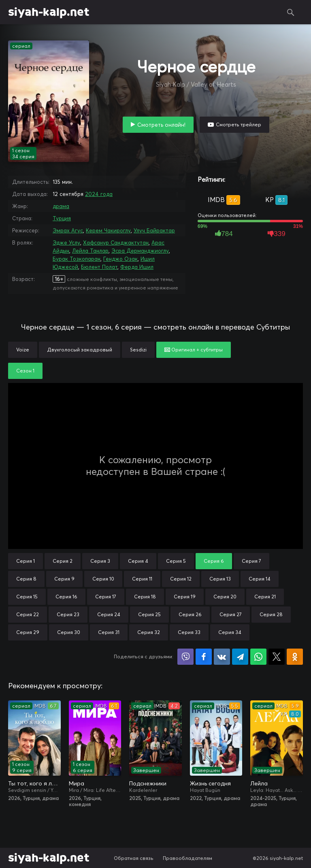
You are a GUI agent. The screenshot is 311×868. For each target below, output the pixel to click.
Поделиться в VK (222, 657)
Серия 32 (149, 632)
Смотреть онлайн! (161, 125)
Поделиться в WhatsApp (258, 657)
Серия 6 (214, 561)
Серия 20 (225, 597)
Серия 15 (27, 597)
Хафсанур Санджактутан (116, 243)
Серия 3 (100, 561)
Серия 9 (64, 579)
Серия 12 (181, 579)
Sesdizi (138, 350)
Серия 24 (109, 614)
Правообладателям (187, 858)
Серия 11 (142, 579)
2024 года (99, 194)
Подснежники (148, 783)
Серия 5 (176, 561)
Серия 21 (265, 597)
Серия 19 (185, 597)
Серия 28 (271, 614)
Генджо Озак (120, 259)
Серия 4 (138, 561)
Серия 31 (109, 632)
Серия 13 (220, 579)
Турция (62, 218)
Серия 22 (28, 614)
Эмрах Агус (68, 230)
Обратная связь (134, 858)
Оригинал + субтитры (194, 350)
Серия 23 (68, 614)
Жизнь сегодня (210, 783)
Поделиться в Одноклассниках (295, 657)
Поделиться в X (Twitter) (277, 657)
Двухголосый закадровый (80, 350)
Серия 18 (145, 597)
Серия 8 (26, 579)
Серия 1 (26, 561)
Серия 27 (231, 614)
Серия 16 (66, 597)
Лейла (259, 783)
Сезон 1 (25, 371)
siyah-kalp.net (49, 12)
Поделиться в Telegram (240, 657)
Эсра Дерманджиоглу (140, 251)
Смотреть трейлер (239, 124)
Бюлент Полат (99, 267)
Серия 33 (189, 632)
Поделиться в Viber (185, 657)
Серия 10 (103, 579)
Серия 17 (106, 597)
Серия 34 (230, 632)
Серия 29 (28, 632)
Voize (23, 350)
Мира (77, 783)
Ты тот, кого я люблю (34, 783)
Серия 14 (260, 579)
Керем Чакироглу (108, 230)
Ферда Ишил (137, 267)
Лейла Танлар (90, 251)
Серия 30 (69, 632)
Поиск (291, 12)
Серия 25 (149, 614)
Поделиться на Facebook (204, 657)
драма (61, 206)
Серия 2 (63, 561)
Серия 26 (190, 614)
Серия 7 (251, 561)
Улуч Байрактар (154, 230)
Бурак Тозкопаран (77, 259)
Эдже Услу (66, 243)
